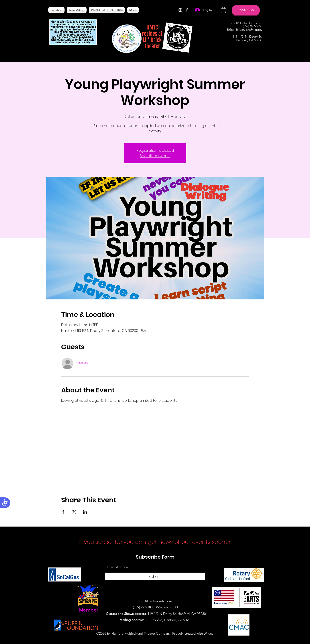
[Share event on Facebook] (63, 512)
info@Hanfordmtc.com (247, 23)
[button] (223, 10)
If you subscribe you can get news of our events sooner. (156, 542)
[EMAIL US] (246, 10)
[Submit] (155, 576)
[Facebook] (187, 10)
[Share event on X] (74, 512)
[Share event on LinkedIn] (85, 512)
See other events (155, 156)
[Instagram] (180, 10)
